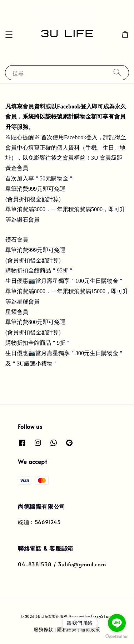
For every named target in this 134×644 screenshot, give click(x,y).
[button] (9, 34)
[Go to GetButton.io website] (117, 637)
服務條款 (43, 629)
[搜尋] (117, 72)
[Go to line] (117, 623)
